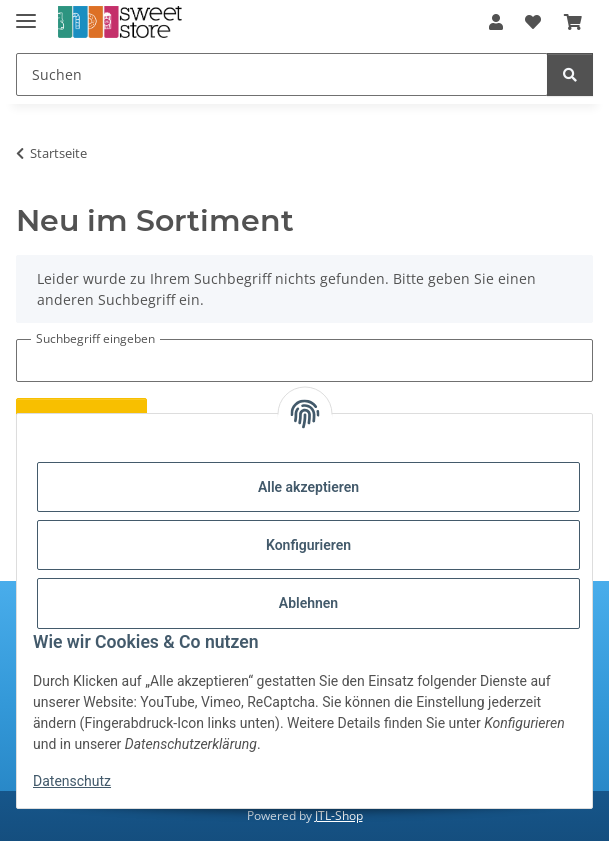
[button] (496, 22)
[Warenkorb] (573, 22)
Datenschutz (72, 781)
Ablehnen (308, 603)
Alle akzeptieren (308, 487)
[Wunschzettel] (533, 22)
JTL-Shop (339, 815)
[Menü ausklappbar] (26, 12)
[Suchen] (282, 74)
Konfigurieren (308, 545)
